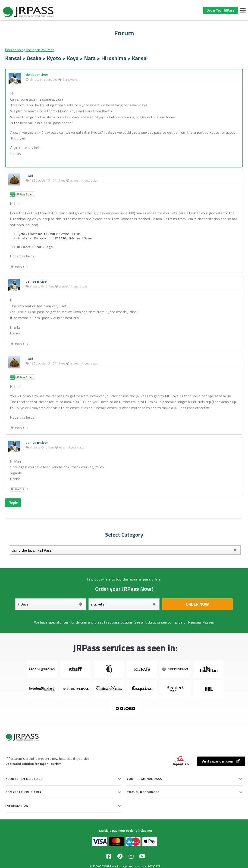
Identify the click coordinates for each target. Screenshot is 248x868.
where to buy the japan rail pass (126, 580)
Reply (14, 503)
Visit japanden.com (221, 762)
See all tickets (145, 623)
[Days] (51, 605)
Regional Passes (201, 623)
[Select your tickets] (124, 605)
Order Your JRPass (221, 10)
